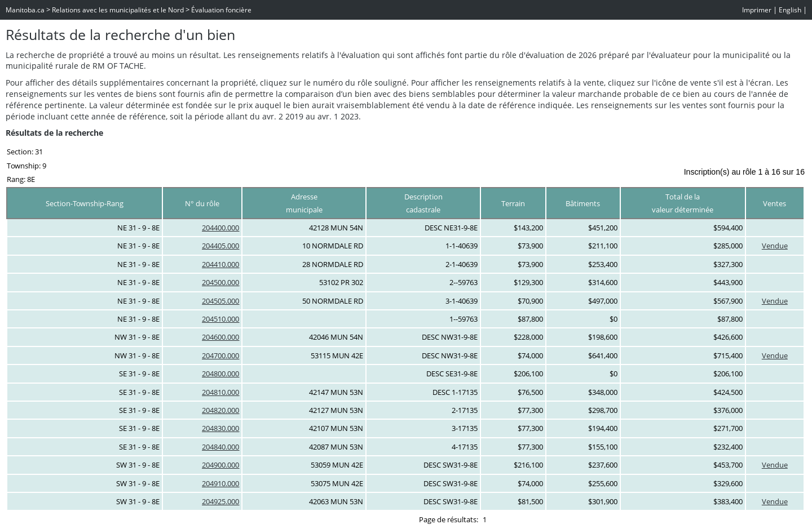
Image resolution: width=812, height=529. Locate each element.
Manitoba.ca (25, 10)
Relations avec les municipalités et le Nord (118, 10)
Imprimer (757, 10)
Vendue (775, 246)
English (790, 10)
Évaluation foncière (221, 10)
